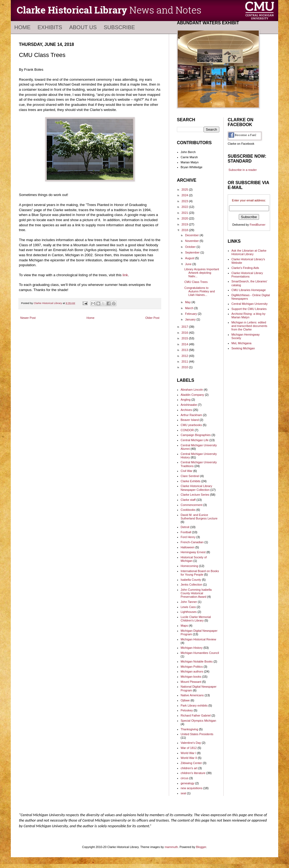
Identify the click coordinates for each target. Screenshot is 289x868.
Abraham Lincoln (192, 390)
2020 (185, 218)
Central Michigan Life (195, 440)
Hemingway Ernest (193, 552)
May (188, 302)
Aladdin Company (192, 395)
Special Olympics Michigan (198, 721)
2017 (185, 327)
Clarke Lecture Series (195, 495)
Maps (184, 626)
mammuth (171, 847)
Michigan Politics (192, 667)
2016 (185, 333)
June (189, 264)
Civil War (187, 471)
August (190, 258)
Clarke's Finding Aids (245, 268)
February (191, 314)
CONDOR (187, 430)
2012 (185, 356)
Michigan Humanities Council (200, 653)
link (125, 275)
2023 (185, 201)
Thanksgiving (189, 729)
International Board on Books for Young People (200, 573)
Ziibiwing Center (191, 763)
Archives (186, 410)
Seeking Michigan (243, 348)
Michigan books (191, 677)
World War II (189, 758)
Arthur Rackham (191, 415)
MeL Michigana (241, 343)
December (192, 235)
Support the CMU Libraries (249, 309)
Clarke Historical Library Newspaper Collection (196, 488)
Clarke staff (188, 500)
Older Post (152, 318)
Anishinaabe (189, 405)
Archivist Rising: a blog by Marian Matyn (248, 315)
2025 (185, 190)
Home (22, 27)
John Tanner (189, 602)
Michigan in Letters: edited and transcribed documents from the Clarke (249, 326)
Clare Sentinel (190, 476)
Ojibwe (185, 700)
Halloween (188, 547)
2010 (185, 367)
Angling (186, 400)
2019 (185, 224)
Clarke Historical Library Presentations (247, 275)
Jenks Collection (191, 585)
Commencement (192, 505)
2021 (185, 213)
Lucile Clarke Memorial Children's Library (196, 619)
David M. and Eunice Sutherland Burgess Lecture (199, 517)
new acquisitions (192, 788)
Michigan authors (192, 671)
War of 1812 (189, 748)
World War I (188, 753)
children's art (189, 768)
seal (183, 793)
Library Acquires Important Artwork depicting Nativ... (201, 273)
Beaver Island (190, 420)
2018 (185, 230)
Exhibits (50, 27)
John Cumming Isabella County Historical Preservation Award (196, 593)
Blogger (201, 847)
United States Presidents (197, 734)
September (193, 252)
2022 (185, 207)
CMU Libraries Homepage (249, 290)
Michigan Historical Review (198, 639)
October (191, 247)
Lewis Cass (188, 607)
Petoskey (187, 710)
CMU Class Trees (196, 282)
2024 (185, 195)
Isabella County (191, 580)
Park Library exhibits (194, 705)
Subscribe (119, 27)
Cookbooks (188, 510)
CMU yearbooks (191, 425)
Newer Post (28, 318)
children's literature (193, 773)
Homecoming (189, 566)
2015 (185, 338)
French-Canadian (192, 542)
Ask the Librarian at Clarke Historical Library (249, 252)
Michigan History (192, 648)
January (191, 319)
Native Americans (192, 695)
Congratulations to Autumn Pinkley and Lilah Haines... (199, 291)
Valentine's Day (191, 743)
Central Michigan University (250, 304)
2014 (185, 344)
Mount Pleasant (191, 682)
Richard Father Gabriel (196, 715)
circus (185, 778)
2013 (185, 350)
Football (186, 532)
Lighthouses (189, 612)
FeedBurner (258, 225)
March (190, 308)
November (192, 241)
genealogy (188, 783)
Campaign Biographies (196, 435)
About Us (83, 27)
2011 (185, 362)
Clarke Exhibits (191, 481)
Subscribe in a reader (243, 170)
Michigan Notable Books (197, 661)
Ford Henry (188, 537)
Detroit (185, 527)
